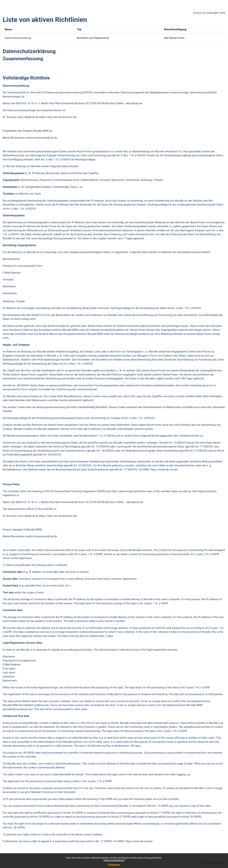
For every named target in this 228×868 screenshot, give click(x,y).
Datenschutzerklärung (114, 860)
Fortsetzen (114, 865)
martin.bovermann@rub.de (41, 138)
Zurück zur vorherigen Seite (209, 13)
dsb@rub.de (31, 117)
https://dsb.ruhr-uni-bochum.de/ (58, 117)
